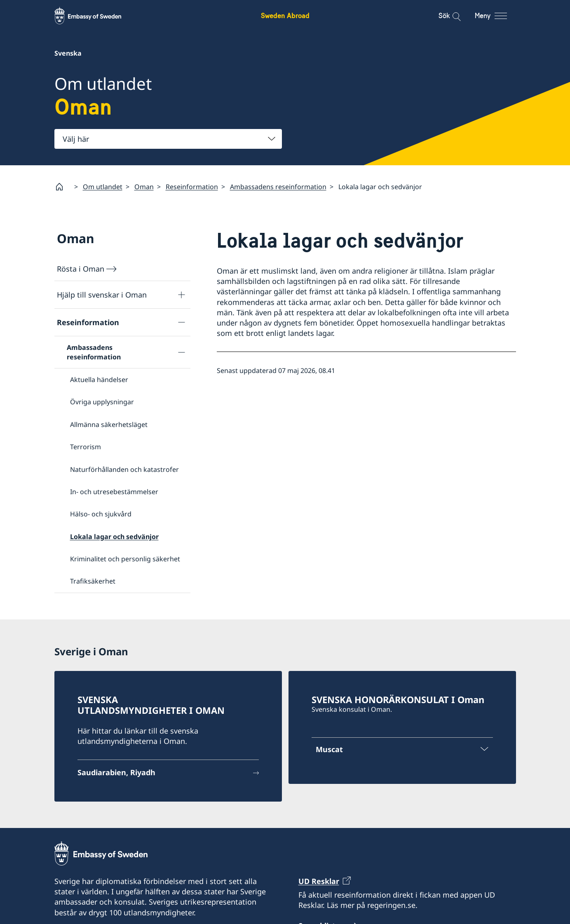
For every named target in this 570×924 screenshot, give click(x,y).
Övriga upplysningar (102, 402)
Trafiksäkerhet (93, 582)
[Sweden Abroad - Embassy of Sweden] (96, 16)
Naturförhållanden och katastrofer (124, 469)
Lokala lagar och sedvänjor (114, 537)
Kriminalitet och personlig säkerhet (125, 559)
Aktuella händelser (99, 380)
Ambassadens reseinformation (278, 187)
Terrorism (86, 447)
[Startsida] (63, 187)
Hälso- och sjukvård (101, 514)
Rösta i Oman (81, 269)
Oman (144, 187)
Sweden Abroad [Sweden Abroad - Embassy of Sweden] (285, 15)
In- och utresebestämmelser (114, 492)
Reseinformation (192, 187)
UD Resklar (319, 881)
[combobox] (168, 139)
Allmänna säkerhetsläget (109, 424)
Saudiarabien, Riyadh (116, 772)
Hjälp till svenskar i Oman (102, 295)
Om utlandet (103, 187)
